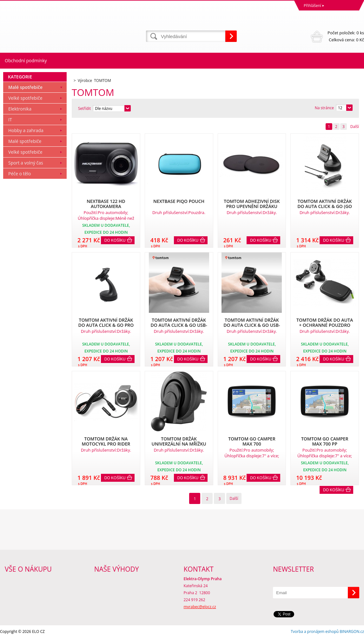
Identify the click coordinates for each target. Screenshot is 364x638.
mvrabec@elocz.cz (200, 607)
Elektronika (20, 109)
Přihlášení (312, 6)
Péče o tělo (20, 174)
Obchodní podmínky (26, 60)
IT (10, 120)
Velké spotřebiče (25, 98)
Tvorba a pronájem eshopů (315, 631)
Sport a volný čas (26, 163)
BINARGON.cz (352, 631)
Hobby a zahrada (26, 130)
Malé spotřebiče (25, 87)
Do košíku (115, 240)
